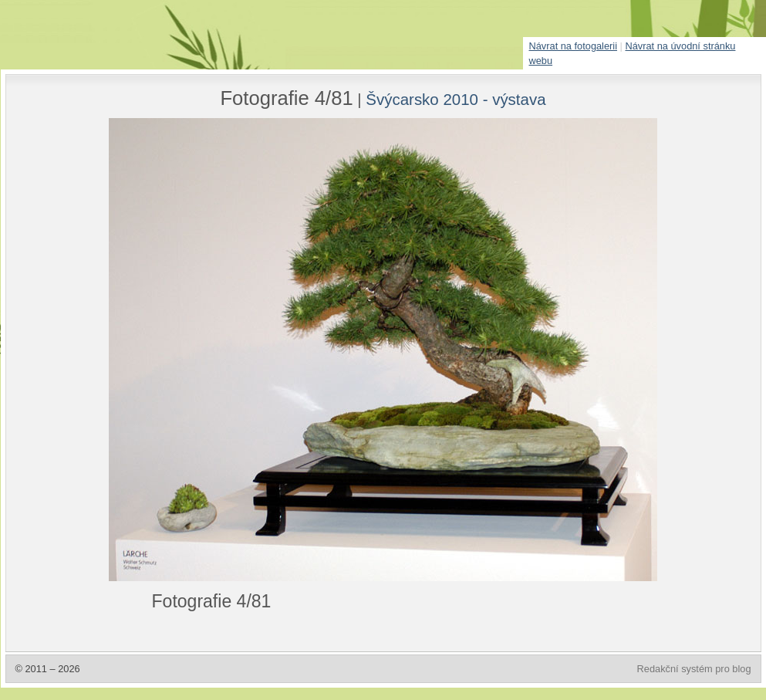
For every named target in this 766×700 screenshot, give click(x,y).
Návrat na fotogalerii (574, 46)
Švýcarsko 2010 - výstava (456, 99)
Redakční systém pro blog (694, 669)
